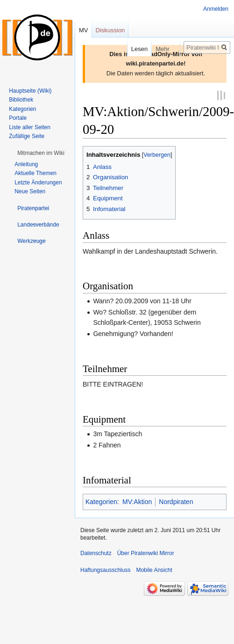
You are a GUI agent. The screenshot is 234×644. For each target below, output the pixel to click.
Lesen (128, 49)
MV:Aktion (137, 501)
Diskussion (110, 30)
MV (84, 30)
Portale (18, 118)
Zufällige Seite (27, 136)
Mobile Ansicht (154, 570)
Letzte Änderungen (38, 183)
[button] (41, 153)
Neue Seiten (30, 191)
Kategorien (101, 501)
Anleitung (26, 164)
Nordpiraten (176, 501)
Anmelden (216, 9)
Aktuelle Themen (35, 173)
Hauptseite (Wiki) (30, 91)
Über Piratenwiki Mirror (146, 553)
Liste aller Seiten (30, 127)
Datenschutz (96, 553)
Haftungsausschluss (105, 570)
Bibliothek (21, 100)
